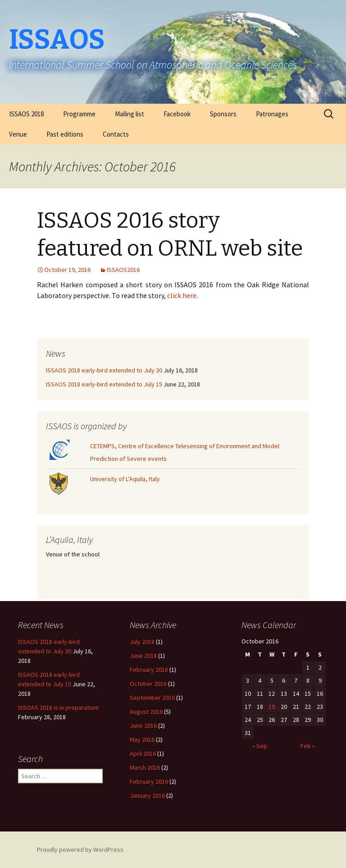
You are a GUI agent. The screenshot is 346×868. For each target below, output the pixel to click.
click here (182, 295)
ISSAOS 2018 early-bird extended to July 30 (104, 370)
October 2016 (148, 684)
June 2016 (143, 726)
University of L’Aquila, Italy (125, 479)
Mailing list (130, 114)
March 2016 (145, 767)
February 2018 (149, 670)
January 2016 (147, 795)
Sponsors (223, 114)
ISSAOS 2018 (26, 114)
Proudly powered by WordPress (80, 850)
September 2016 (152, 698)
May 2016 (142, 739)
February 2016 (149, 781)
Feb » (308, 746)
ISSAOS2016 (123, 270)
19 (272, 707)
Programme (79, 114)
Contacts (116, 134)
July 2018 (142, 642)
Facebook (177, 114)
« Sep (260, 746)
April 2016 (143, 753)
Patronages (272, 114)
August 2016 (146, 712)
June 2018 (143, 656)
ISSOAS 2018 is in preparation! (58, 707)
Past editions (65, 134)
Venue (18, 134)
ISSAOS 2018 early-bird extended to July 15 (104, 384)
